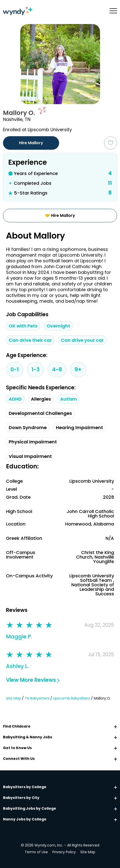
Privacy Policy (64, 852)
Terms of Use (36, 852)
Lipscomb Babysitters (72, 698)
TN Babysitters (37, 698)
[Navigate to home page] (18, 11)
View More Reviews (33, 680)
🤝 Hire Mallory (60, 215)
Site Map (13, 698)
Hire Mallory (31, 143)
